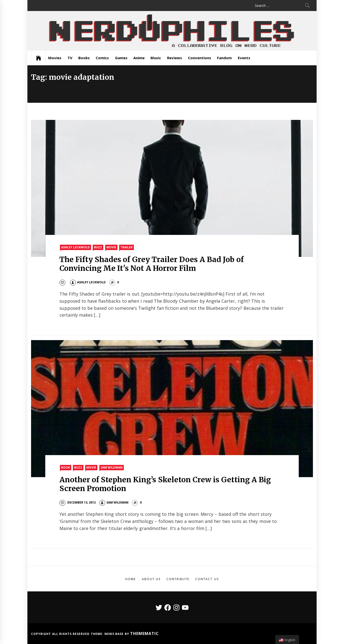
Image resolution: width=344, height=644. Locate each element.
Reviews (175, 58)
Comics (102, 58)
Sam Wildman (112, 467)
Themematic (144, 633)
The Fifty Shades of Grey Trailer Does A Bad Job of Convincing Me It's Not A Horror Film (152, 264)
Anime (139, 58)
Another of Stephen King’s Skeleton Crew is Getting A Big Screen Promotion (165, 484)
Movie (111, 247)
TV (70, 58)
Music (156, 58)
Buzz (98, 247)
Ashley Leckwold (75, 247)
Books (84, 58)
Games (121, 58)
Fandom (224, 58)
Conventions (200, 58)
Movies (55, 58)
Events (244, 58)
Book (66, 467)
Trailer (126, 247)
